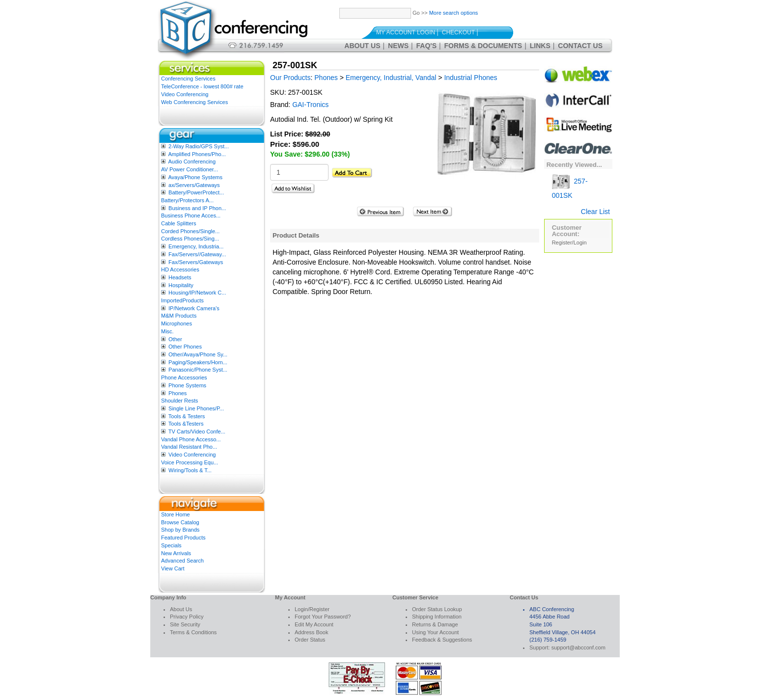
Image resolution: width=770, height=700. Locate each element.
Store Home (176, 514)
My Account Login (406, 32)
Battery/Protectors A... (187, 200)
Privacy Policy (187, 617)
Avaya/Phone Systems (195, 177)
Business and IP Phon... (197, 208)
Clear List (595, 212)
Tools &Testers (186, 424)
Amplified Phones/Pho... (197, 154)
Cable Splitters (179, 223)
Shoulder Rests (179, 401)
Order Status (310, 640)
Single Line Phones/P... (196, 408)
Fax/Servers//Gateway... (197, 254)
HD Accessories (180, 269)
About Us (362, 46)
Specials (171, 545)
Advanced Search (182, 561)
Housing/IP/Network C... (197, 293)
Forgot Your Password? (323, 617)
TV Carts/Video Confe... (197, 431)
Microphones (177, 323)
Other (175, 339)
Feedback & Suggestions (442, 640)
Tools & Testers (187, 416)
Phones (178, 393)
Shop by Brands (180, 530)
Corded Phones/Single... (190, 231)
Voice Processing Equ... (190, 462)
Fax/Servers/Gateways (196, 262)
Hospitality (181, 285)
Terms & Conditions (193, 632)
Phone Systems (187, 385)
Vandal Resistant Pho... (189, 447)
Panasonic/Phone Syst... (198, 370)
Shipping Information (437, 617)
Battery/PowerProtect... (196, 192)
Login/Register (312, 609)
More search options (454, 13)
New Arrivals (176, 553)
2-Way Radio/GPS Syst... (199, 146)
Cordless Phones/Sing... (190, 239)
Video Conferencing (185, 94)
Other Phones (185, 347)
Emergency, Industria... (196, 246)
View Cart (173, 568)
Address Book (311, 632)
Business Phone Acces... (191, 215)
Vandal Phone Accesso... (191, 439)
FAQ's (426, 46)
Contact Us (580, 46)
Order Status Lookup (437, 609)
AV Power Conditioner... (190, 169)
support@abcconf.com (578, 647)
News (398, 46)
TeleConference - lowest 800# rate (202, 86)
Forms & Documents (483, 46)
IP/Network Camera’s (194, 308)
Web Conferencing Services (194, 102)
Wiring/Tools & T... (190, 470)
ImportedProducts (182, 300)
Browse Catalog (180, 522)
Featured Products (183, 538)
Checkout (458, 32)
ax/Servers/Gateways (194, 185)
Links (540, 46)
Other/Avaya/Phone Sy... (198, 354)
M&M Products (179, 316)
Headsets (180, 277)
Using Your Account (435, 632)
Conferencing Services (188, 79)
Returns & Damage (435, 624)
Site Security (185, 624)
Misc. (167, 331)
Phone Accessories (184, 377)
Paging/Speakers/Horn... (198, 362)
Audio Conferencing (192, 162)
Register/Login (569, 242)
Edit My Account (314, 624)
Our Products (290, 78)
